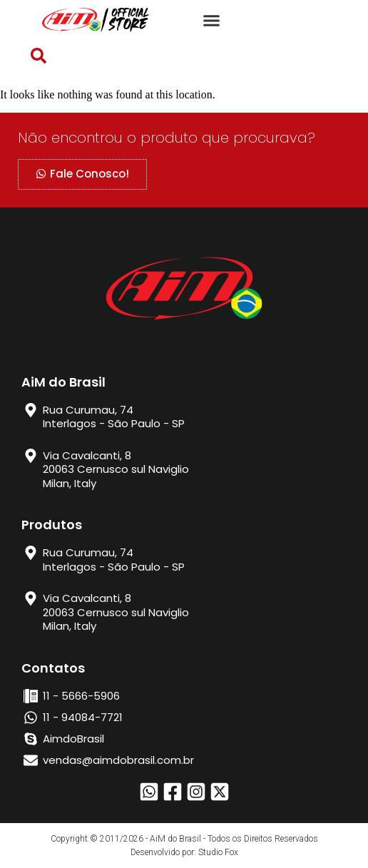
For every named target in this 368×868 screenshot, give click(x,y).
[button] (212, 21)
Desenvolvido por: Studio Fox (184, 852)
